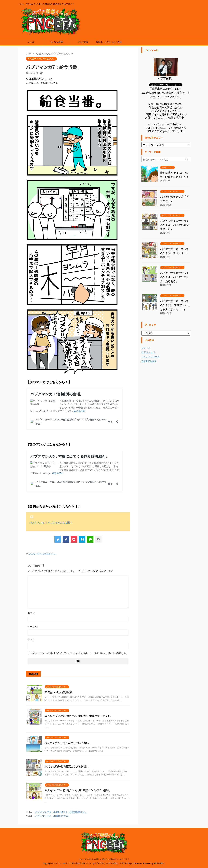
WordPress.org (149, 361)
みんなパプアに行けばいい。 (43, 554)
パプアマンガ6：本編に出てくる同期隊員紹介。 (61, 812)
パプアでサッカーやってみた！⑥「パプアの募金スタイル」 (174, 225)
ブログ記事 (83, 42)
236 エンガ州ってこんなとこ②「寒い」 (68, 743)
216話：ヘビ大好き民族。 (60, 692)
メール (32, 627)
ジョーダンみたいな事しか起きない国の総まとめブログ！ (104, 859)
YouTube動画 (57, 42)
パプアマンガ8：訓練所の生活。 (53, 816)
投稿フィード (148, 352)
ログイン (146, 348)
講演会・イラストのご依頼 (109, 42)
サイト (31, 640)
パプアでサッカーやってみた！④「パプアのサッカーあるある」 (174, 277)
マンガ (31, 42)
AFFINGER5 (159, 863)
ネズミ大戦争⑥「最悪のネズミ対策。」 (68, 767)
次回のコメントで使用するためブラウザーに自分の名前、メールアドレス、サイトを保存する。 (79, 653)
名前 (31, 613)
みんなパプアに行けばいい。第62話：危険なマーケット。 (79, 716)
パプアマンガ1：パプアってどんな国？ (51, 523)
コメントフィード (150, 357)
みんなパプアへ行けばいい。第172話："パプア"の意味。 (78, 790)
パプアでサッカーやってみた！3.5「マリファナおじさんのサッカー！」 (175, 305)
